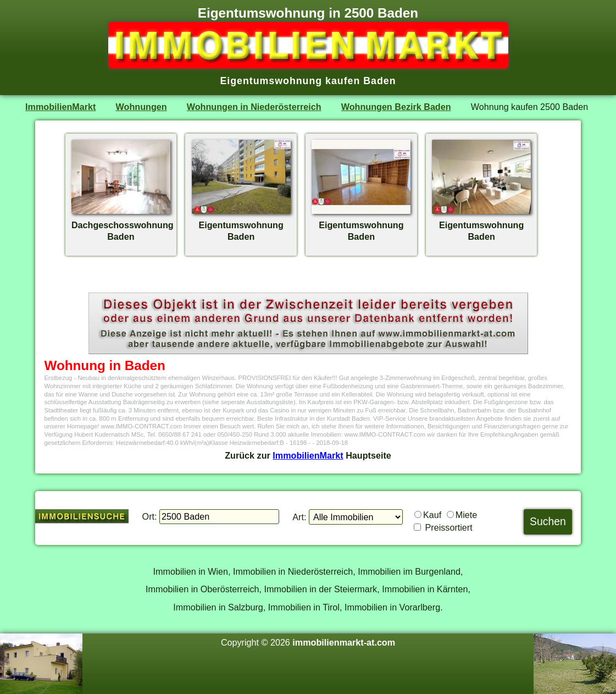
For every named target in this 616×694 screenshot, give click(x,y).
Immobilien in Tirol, (305, 607)
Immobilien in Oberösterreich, (204, 589)
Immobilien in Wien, (192, 571)
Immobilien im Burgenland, (410, 571)
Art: (299, 517)
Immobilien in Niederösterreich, (294, 571)
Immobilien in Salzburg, (219, 607)
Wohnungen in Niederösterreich (254, 107)
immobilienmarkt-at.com (344, 642)
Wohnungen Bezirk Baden (396, 107)
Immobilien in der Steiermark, (322, 589)
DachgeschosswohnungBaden (123, 225)
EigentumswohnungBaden (241, 225)
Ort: (150, 516)
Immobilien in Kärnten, (426, 589)
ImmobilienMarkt (60, 107)
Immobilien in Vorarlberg (392, 607)
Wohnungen (141, 107)
